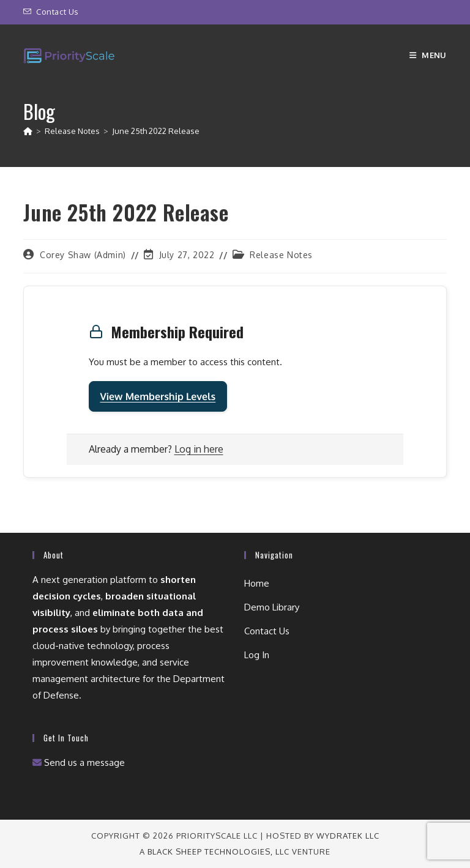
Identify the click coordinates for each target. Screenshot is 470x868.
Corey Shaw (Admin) (83, 255)
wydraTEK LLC (348, 836)
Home (257, 583)
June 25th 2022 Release (156, 131)
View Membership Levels (158, 396)
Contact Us (58, 12)
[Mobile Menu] (428, 55)
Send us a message (79, 762)
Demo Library (272, 607)
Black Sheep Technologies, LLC (218, 851)
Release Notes (281, 255)
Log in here (199, 449)
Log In (257, 655)
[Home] (28, 131)
